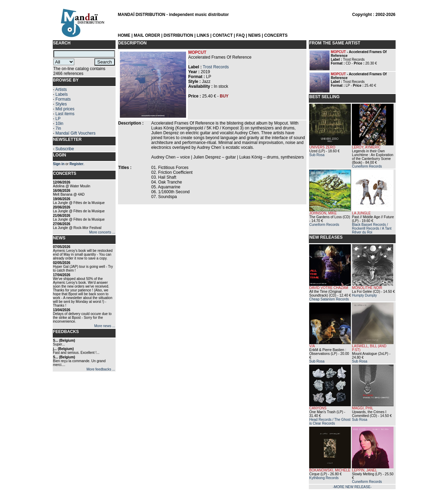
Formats (63, 99)
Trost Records (216, 67)
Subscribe (65, 149)
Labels (62, 94)
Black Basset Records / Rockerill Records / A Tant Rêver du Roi (372, 228)
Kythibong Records (324, 478)
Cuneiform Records (367, 166)
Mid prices (65, 109)
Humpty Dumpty (364, 295)
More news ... (104, 326)
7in (58, 128)
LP (58, 119)
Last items (65, 114)
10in (60, 123)
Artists (61, 90)
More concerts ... (102, 232)
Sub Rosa (317, 155)
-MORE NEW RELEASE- (352, 487)
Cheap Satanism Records (329, 299)
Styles (61, 104)
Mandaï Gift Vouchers (75, 133)
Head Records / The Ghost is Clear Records (330, 421)
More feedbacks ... (101, 369)
